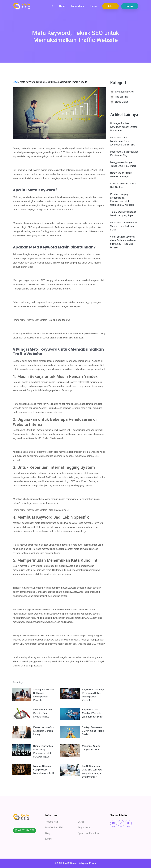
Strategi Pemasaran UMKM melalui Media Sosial (93, 731)
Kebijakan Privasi (87, 863)
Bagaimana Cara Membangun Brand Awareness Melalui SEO (123, 141)
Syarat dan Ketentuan (89, 833)
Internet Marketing (124, 92)
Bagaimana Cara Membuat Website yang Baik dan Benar (92, 713)
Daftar (111, 6)
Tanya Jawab (84, 827)
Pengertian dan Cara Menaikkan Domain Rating (44, 731)
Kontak (94, 6)
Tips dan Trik (121, 97)
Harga (62, 6)
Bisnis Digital (122, 102)
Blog (15, 82)
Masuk (130, 6)
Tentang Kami (78, 6)
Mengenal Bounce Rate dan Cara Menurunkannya (42, 713)
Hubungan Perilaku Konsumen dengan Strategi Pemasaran (124, 127)
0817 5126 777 (26, 830)
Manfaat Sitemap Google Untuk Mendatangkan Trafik (44, 770)
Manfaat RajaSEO (54, 827)
